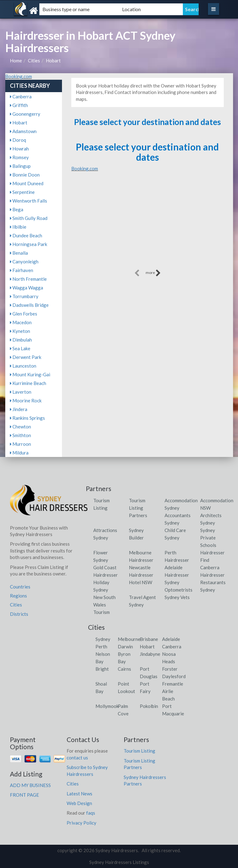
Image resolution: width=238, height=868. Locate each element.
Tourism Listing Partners (138, 508)
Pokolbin (149, 706)
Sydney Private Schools (208, 538)
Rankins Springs (27, 418)
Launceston (23, 366)
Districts (19, 614)
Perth (101, 647)
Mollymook (107, 706)
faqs (91, 813)
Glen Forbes (24, 314)
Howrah (19, 149)
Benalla (19, 253)
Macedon (21, 322)
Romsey (19, 157)
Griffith (19, 105)
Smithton (20, 435)
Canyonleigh (24, 262)
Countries (20, 587)
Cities (34, 60)
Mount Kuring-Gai (30, 374)
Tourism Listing (139, 751)
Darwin (125, 647)
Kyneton (20, 331)
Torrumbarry (24, 296)
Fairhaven (22, 270)
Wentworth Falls (29, 201)
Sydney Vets (177, 597)
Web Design (79, 803)
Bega (17, 209)
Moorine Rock (26, 400)
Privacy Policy (82, 823)
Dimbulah (21, 340)
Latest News (79, 794)
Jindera (19, 409)
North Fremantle (28, 279)
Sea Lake (20, 348)
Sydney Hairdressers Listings (119, 862)
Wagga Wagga (26, 288)
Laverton (21, 392)
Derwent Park (26, 357)
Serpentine (22, 192)
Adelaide (171, 639)
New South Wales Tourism (104, 605)
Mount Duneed (27, 183)
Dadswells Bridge (29, 305)
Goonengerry (25, 114)
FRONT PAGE (24, 795)
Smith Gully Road (29, 218)
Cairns (124, 669)
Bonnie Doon (25, 175)
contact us (77, 758)
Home (16, 60)
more (153, 273)
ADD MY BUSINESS (30, 785)
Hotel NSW (141, 582)
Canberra (21, 96)
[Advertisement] (147, 225)
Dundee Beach (26, 235)
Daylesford (174, 676)
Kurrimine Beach (28, 383)
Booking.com (19, 76)
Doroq (18, 140)
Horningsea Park (29, 244)
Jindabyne (150, 654)
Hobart (53, 60)
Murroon (20, 444)
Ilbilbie (18, 227)
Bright (102, 669)
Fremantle (173, 684)
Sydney (103, 639)
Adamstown (23, 131)
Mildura (19, 453)
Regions (18, 596)
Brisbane (149, 639)
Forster (170, 669)
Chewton (20, 427)
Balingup (20, 166)
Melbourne (129, 639)
